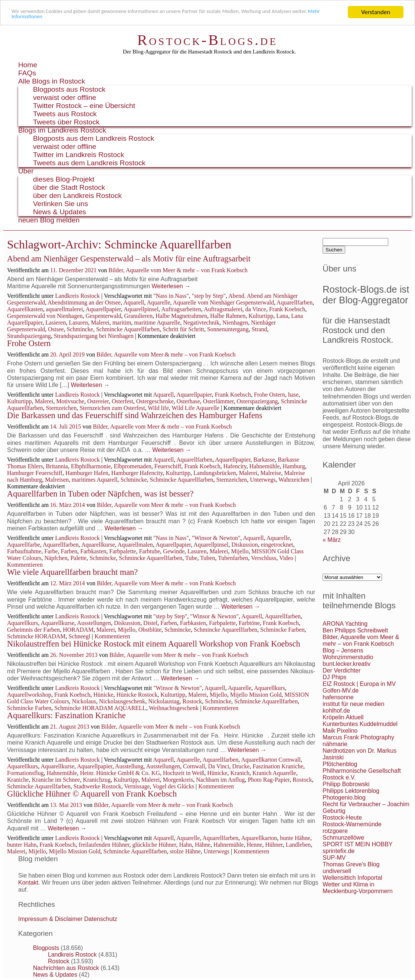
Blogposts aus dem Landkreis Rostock (94, 138)
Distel (150, 623)
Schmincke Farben (282, 630)
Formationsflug (25, 773)
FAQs (27, 73)
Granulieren (138, 316)
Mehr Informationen (81, 18)
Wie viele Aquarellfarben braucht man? (72, 572)
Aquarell (134, 302)
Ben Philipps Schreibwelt (355, 630)
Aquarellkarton (259, 838)
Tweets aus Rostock (65, 114)
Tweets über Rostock (66, 122)
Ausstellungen (94, 623)
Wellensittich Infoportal (352, 878)
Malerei (100, 323)
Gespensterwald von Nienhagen (45, 316)
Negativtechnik (201, 323)
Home (28, 65)
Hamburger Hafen (87, 473)
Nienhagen (235, 323)
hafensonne (338, 697)
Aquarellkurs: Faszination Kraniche (66, 715)
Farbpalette (122, 551)
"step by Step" (209, 296)
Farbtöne (249, 623)
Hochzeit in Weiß (184, 773)
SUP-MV (334, 858)
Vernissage (137, 786)
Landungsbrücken (215, 473)
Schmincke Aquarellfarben (128, 329)
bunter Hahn (22, 845)
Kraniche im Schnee (56, 780)
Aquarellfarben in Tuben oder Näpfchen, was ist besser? (100, 494)
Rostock (192, 701)
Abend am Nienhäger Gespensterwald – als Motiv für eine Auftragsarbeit (129, 259)
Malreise (271, 473)
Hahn (185, 845)
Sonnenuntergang (228, 329)
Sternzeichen (61, 408)
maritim (122, 323)
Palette (79, 558)
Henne (255, 845)
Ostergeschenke (155, 401)
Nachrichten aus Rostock (66, 968)
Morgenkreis (178, 780)
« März (332, 540)
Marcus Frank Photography (358, 737)
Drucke (241, 766)
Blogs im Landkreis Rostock (62, 130)
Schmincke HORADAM (36, 636)
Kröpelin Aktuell (343, 717)
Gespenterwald (104, 316)
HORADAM (78, 630)
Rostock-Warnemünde (352, 824)
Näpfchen (56, 558)
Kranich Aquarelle (274, 773)
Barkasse (264, 460)
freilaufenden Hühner (104, 845)
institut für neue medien (353, 704)
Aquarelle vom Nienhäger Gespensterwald (223, 302)
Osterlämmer (218, 401)
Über (26, 171)
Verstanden (376, 12)
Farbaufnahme (24, 551)
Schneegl (80, 636)
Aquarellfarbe (24, 545)
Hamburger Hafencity (137, 473)
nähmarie (335, 744)
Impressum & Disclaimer (50, 919)
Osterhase (188, 401)
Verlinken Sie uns (61, 204)
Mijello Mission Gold (256, 695)
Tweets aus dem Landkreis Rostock (89, 163)
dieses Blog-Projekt (64, 179)
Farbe (51, 551)
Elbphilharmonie (91, 466)
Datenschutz (101, 919)
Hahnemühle (265, 466)
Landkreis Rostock (77, 296)
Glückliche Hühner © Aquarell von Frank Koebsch (92, 794)
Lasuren (78, 323)
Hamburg (294, 466)
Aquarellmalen (135, 545)
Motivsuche (70, 401)
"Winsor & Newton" (216, 538)
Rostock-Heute (342, 818)
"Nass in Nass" (171, 296)
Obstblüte (150, 630)
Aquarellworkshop (29, 695)
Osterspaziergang (257, 401)
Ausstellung (129, 766)
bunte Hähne (295, 838)
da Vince (256, 309)
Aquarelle (158, 302)
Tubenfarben (233, 558)
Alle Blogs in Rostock (52, 81)
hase (293, 395)
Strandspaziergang (29, 336)
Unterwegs (263, 480)
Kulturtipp (261, 316)
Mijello (240, 551)
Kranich (240, 773)
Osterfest (122, 401)
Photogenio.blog (344, 797)
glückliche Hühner (154, 845)
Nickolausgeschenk (122, 701)
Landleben (298, 845)
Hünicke (103, 695)
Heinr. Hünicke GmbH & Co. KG (120, 773)
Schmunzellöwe (343, 838)
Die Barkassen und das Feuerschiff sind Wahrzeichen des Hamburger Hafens (135, 415)
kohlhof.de (336, 711)
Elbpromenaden (133, 466)
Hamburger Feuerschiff (35, 473)
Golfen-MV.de (341, 691)
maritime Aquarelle (157, 323)
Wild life (158, 408)
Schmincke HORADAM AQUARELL (100, 708)
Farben (69, 551)
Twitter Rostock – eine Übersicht (84, 106)
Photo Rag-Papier (269, 780)
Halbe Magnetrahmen (181, 316)
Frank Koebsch (287, 309)
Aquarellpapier (103, 309)
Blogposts (46, 948)
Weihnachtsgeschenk (174, 708)
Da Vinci (219, 766)
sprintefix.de (339, 851)
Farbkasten (93, 551)
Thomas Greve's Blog (351, 864)
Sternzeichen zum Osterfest (112, 408)
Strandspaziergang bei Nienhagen (94, 336)
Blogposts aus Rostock (69, 89)
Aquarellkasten (25, 309)
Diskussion (245, 545)
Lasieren (55, 323)
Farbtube (149, 551)
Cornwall (194, 766)
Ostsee (56, 329)
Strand (259, 329)
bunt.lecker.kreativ (347, 664)
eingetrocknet (277, 545)
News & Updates (60, 212)
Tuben (207, 558)
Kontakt (28, 883)
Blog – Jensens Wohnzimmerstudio (348, 654)
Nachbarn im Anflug (220, 780)
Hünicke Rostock (137, 695)
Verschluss (264, 558)
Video (286, 558)
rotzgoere (335, 831)
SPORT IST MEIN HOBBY (358, 844)
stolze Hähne (185, 851)
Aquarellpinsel (141, 309)
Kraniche (18, 780)
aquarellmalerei (65, 309)
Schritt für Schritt (183, 329)
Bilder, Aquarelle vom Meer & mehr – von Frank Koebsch (178, 270)
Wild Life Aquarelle (196, 408)
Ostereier (98, 401)
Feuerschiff (168, 466)
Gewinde (174, 551)
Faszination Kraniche (278, 766)
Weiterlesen (171, 286)
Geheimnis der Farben (33, 630)
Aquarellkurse (98, 545)
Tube (191, 558)
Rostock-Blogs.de (208, 40)
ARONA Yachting (345, 624)
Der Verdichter (342, 670)
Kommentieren (25, 565)
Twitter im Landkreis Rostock (79, 155)
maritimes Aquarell (94, 480)
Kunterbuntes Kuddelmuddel (360, 724)
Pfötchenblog (340, 764)
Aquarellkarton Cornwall (271, 760)
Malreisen (57, 480)
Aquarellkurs (23, 623)
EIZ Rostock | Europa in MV (359, 684)
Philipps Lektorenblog (351, 791)
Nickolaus (84, 701)
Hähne (203, 845)
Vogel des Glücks (173, 786)
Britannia (57, 466)
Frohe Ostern (29, 343)
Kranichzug (97, 780)
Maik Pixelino (340, 731)
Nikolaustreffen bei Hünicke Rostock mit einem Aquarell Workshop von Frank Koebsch (154, 644)
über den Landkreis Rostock (77, 196)
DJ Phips (334, 677)
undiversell (337, 871)
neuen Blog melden (49, 220)
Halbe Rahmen (228, 316)
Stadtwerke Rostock (97, 786)
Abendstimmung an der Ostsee (84, 302)
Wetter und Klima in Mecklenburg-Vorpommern (358, 888)
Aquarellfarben (295, 302)
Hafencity (235, 466)
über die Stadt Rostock (69, 187)
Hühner (274, 845)
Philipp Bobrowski (346, 784)
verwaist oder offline (65, 97)
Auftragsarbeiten (181, 309)
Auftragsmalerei (223, 309)
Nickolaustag (164, 701)
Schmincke (80, 329)
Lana (282, 316)
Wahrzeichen (294, 480)
